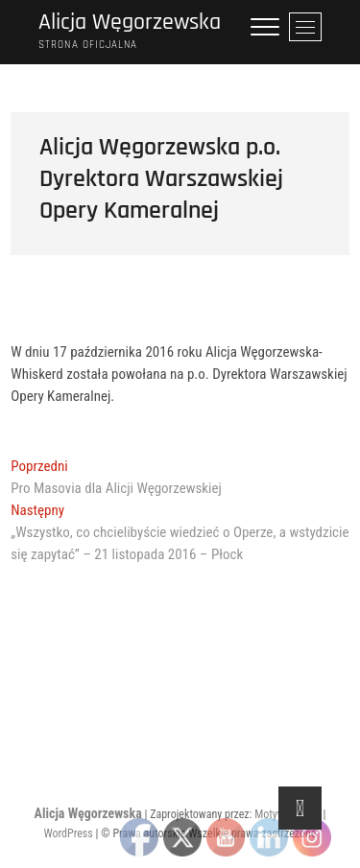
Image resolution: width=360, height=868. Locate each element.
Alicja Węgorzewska (130, 23)
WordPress (69, 833)
